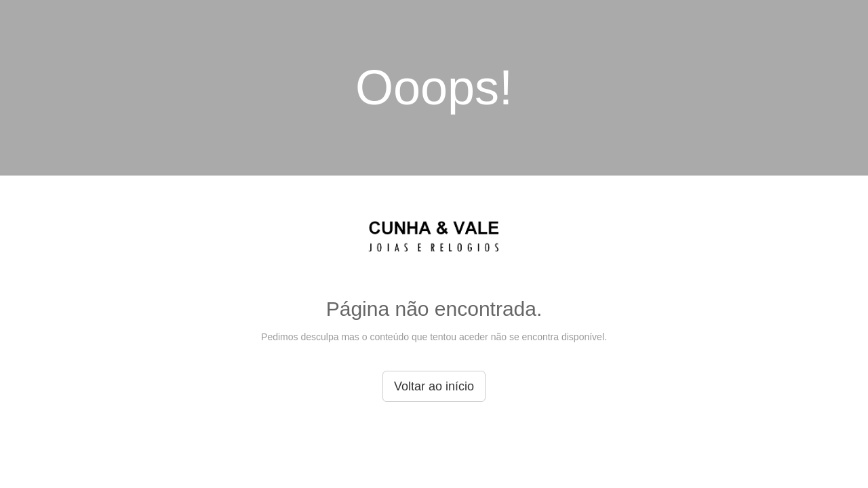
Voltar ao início (434, 386)
